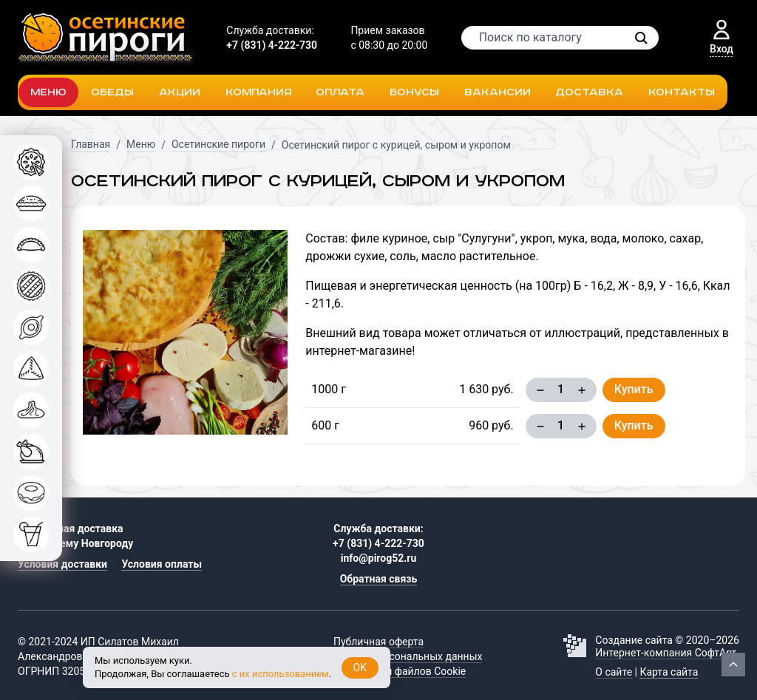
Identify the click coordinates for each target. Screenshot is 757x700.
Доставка (589, 92)
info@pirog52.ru (379, 558)
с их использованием (281, 674)
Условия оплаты (162, 564)
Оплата (340, 92)
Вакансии (498, 92)
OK (360, 667)
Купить (634, 389)
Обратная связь (379, 579)
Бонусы (414, 92)
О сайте (614, 672)
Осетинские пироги (218, 144)
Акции (180, 92)
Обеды (112, 92)
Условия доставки (62, 564)
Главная (91, 144)
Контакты (682, 92)
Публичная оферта (378, 642)
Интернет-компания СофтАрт (666, 653)
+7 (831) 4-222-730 (272, 45)
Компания (258, 92)
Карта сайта (669, 672)
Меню (48, 92)
